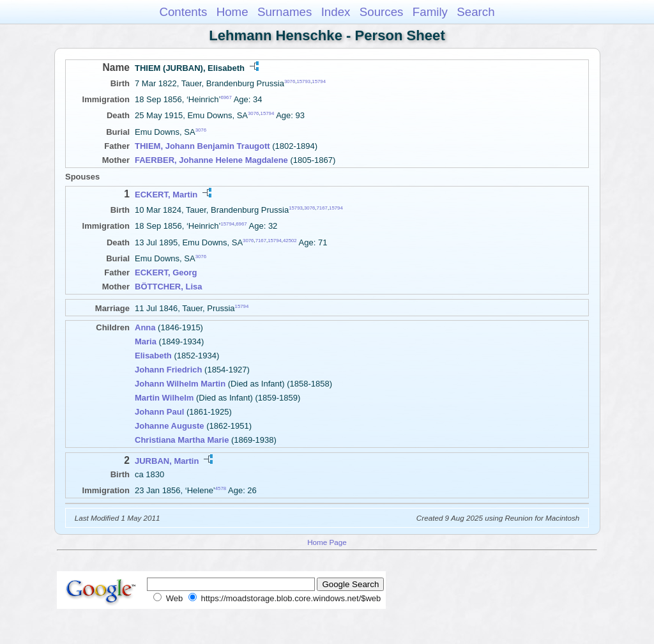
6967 (226, 97)
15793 (303, 81)
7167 (322, 208)
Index (336, 12)
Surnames (285, 12)
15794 (319, 81)
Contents (183, 12)
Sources (382, 12)
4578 (221, 488)
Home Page (327, 542)
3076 (290, 81)
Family (430, 12)
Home (232, 12)
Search (475, 12)
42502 (290, 240)
